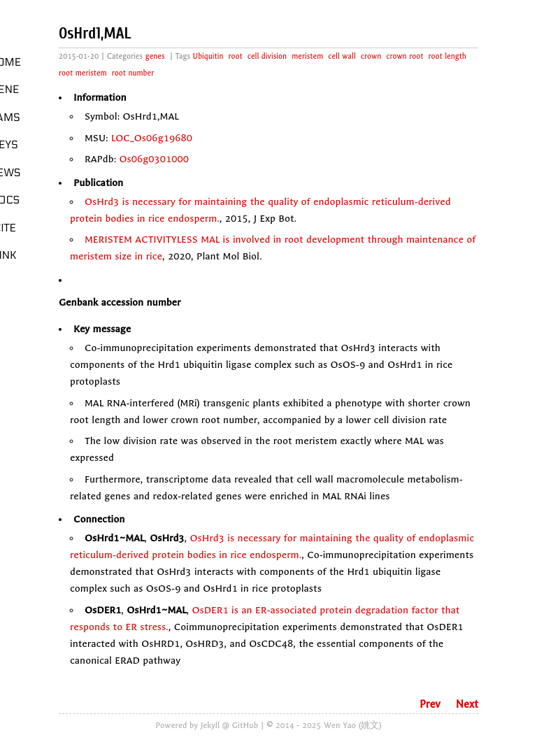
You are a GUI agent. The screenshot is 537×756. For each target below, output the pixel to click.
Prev (430, 704)
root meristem (83, 73)
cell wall (342, 56)
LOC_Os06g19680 (152, 138)
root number (133, 73)
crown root (404, 56)
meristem (307, 56)
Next (467, 704)
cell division (267, 56)
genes (155, 56)
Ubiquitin (208, 56)
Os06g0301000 (155, 159)
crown (371, 56)
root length (447, 56)
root (236, 56)
